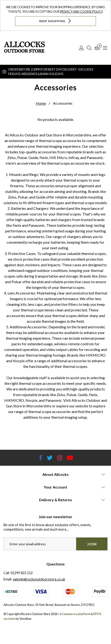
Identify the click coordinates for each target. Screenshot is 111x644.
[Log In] (81, 48)
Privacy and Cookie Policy (81, 12)
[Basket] (97, 48)
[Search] (89, 48)
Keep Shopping (56, 21)
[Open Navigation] (105, 48)
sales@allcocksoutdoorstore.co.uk (39, 579)
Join (92, 544)
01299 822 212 (22, 573)
